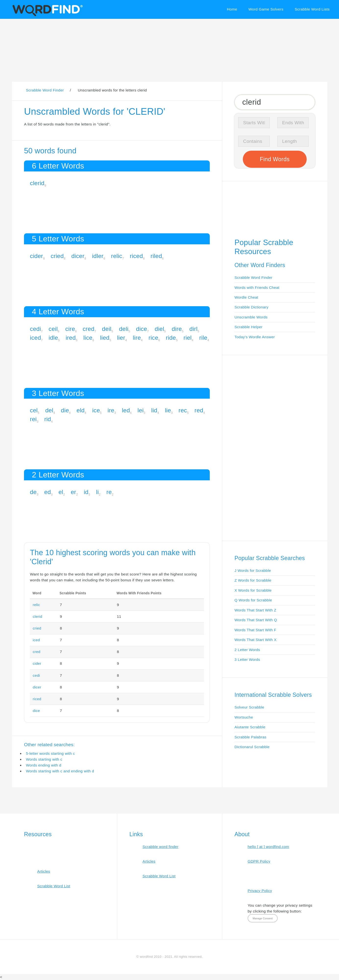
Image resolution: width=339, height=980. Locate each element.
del (49, 410)
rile (203, 338)
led (126, 410)
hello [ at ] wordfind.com (269, 847)
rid (48, 419)
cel (34, 410)
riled (156, 256)
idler (98, 256)
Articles (44, 871)
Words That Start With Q (256, 620)
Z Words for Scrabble (253, 580)
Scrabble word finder (160, 847)
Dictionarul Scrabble (252, 747)
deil (107, 329)
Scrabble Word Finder (253, 277)
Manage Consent (263, 918)
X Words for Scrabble (253, 590)
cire (70, 329)
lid (154, 410)
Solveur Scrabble (249, 707)
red (199, 410)
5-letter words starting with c (50, 753)
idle (53, 338)
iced (35, 338)
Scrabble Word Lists (312, 9)
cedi (35, 329)
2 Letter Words (247, 650)
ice (96, 410)
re (109, 492)
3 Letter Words (247, 659)
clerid (37, 183)
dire (177, 329)
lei (141, 410)
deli (124, 329)
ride (171, 338)
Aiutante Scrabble (250, 727)
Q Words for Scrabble (253, 600)
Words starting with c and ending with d (60, 771)
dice (142, 329)
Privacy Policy (260, 891)
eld (81, 410)
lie (168, 410)
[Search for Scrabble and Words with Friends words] (275, 102)
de (33, 492)
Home (232, 9)
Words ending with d (44, 765)
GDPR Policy (259, 861)
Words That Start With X (256, 640)
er (73, 492)
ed (48, 492)
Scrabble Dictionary (251, 307)
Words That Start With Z (255, 610)
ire (111, 410)
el (61, 492)
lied (105, 338)
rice (153, 338)
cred (89, 329)
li (97, 492)
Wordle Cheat (246, 297)
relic (117, 256)
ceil (53, 329)
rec (183, 410)
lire (137, 338)
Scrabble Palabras (250, 737)
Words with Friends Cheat (257, 287)
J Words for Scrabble (253, 570)
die (65, 410)
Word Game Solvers (266, 9)
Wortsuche (244, 717)
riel (188, 338)
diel (159, 329)
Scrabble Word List (54, 886)
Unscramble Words (251, 317)
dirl (193, 329)
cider (36, 256)
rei (33, 419)
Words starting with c (44, 759)
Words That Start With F (255, 630)
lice (88, 338)
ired (71, 338)
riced (136, 256)
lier (121, 338)
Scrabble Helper (249, 327)
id (86, 492)
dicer (78, 256)
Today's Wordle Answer (255, 337)
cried (57, 256)
